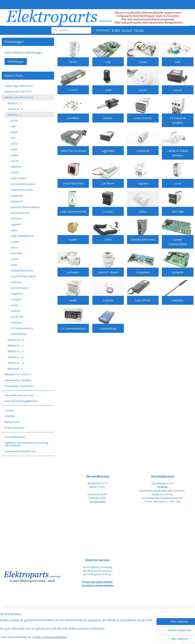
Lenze (73, 62)
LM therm (108, 183)
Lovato (108, 211)
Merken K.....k (15, 109)
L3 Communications (73, 328)
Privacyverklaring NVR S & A (20, 451)
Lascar (178, 90)
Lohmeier (178, 300)
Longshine (143, 272)
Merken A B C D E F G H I (18, 92)
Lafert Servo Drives (73, 151)
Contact (9, 410)
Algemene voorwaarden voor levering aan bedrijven (26, 444)
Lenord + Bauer (108, 272)
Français (139, 30)
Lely (108, 62)
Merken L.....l (15, 115)
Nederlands (103, 30)
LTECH (73, 90)
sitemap (110, 637)
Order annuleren (15, 428)
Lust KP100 (143, 300)
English (116, 30)
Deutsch (127, 30)
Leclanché (143, 151)
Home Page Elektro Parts (19, 86)
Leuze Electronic (73, 183)
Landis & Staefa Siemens (178, 153)
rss (118, 637)
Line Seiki (178, 211)
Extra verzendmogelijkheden (21, 401)
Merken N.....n (16, 346)
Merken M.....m (16, 340)
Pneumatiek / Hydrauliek (19, 386)
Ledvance (73, 272)
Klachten (10, 416)
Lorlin (108, 90)
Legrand (143, 183)
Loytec (143, 90)
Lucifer (73, 240)
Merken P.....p (16, 357)
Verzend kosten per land (19, 395)
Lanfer (73, 300)
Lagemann (108, 151)
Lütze (178, 183)
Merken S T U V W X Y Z (18, 374)
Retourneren (12, 422)
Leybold (108, 300)
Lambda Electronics (143, 240)
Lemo (108, 240)
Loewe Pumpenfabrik (178, 242)
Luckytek (178, 272)
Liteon (143, 62)
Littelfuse (73, 118)
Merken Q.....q (16, 363)
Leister (108, 118)
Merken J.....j (15, 103)
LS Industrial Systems (178, 120)
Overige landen (97, 502)
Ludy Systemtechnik (73, 211)
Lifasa (143, 211)
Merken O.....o (16, 351)
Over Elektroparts (15, 437)
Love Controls (143, 118)
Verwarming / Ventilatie (18, 380)
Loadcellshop (108, 328)
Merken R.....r (15, 369)
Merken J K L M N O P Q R (19, 97)
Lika (178, 62)
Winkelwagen (16, 61)
